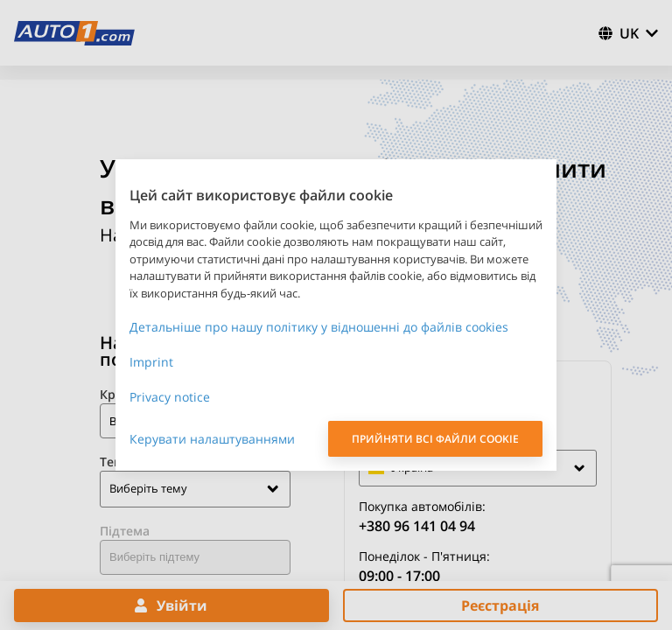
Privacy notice (170, 397)
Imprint (151, 362)
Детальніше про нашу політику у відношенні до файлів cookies (319, 327)
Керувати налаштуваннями (212, 439)
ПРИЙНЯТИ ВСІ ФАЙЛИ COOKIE (435, 439)
